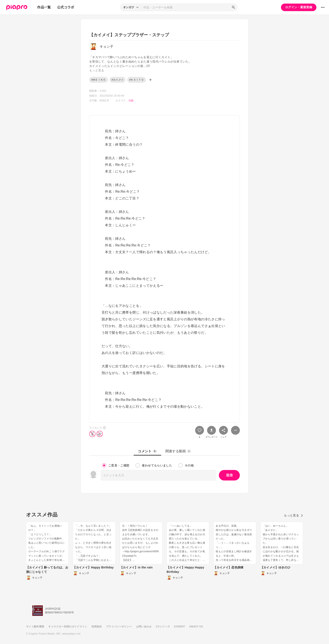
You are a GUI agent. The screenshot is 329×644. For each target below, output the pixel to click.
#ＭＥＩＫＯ (99, 80)
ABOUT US (196, 627)
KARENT (180, 627)
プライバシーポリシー (119, 627)
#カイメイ (117, 80)
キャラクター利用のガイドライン (68, 627)
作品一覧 (44, 7)
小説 (131, 101)
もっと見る (293, 515)
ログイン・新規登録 (299, 7)
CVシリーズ (163, 627)
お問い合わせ (144, 627)
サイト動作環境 (35, 627)
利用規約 (97, 627)
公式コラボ (66, 7)
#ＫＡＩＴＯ (136, 80)
